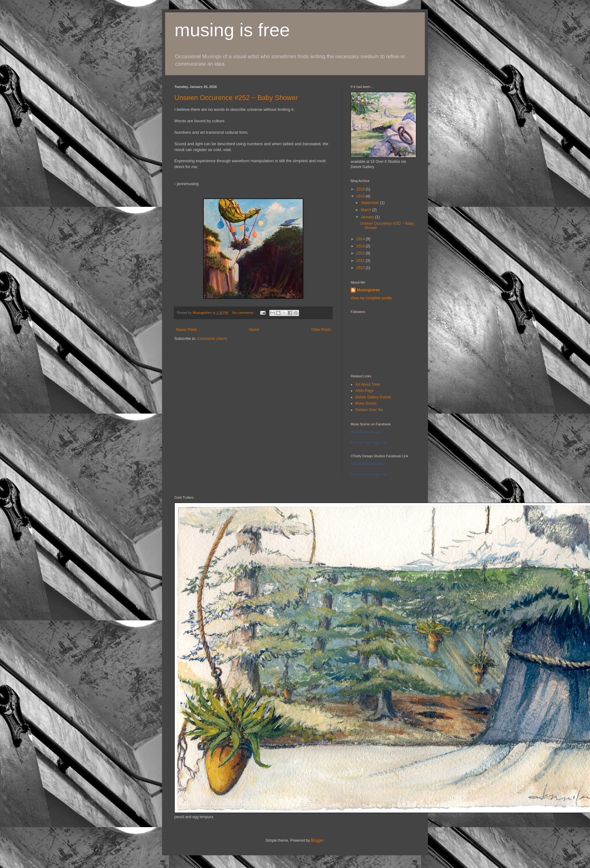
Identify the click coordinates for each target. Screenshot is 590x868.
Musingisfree (368, 290)
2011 (361, 261)
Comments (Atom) (212, 339)
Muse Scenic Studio (366, 432)
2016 (361, 196)
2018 (361, 189)
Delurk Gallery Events (373, 397)
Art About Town (368, 384)
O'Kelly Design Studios (368, 464)
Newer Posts (186, 330)
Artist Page (364, 391)
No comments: (244, 313)
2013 (361, 246)
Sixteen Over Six (369, 410)
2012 (361, 253)
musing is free (232, 30)
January (368, 217)
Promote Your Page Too (369, 442)
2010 (361, 268)
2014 (361, 239)
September (370, 203)
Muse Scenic (366, 403)
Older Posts (321, 330)
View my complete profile (371, 298)
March (367, 210)
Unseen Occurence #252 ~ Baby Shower (236, 98)
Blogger (317, 840)
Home (254, 330)
